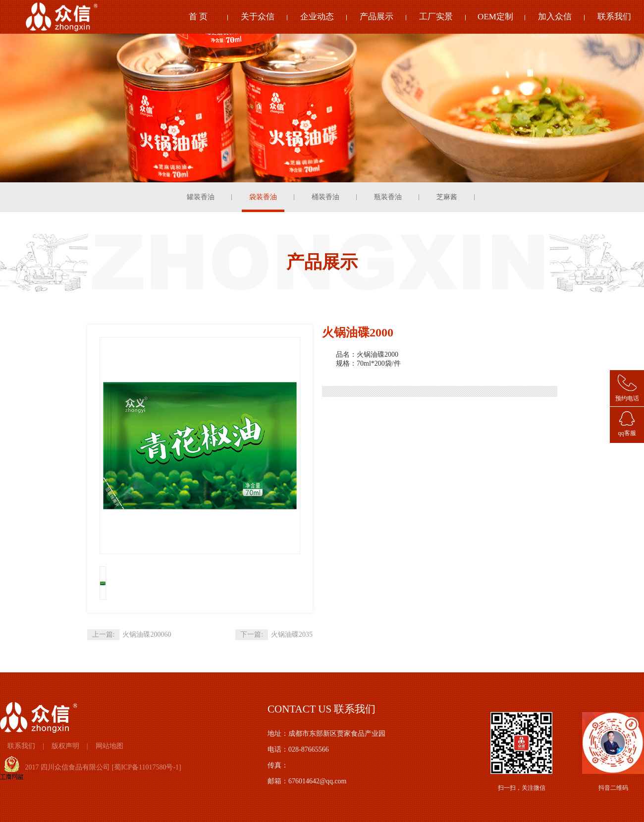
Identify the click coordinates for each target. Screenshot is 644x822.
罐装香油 (201, 197)
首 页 (198, 17)
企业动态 (317, 17)
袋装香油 (263, 197)
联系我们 (614, 17)
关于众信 (258, 17)
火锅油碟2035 (292, 634)
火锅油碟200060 (147, 634)
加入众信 (555, 17)
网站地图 (109, 746)
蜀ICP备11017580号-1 (146, 767)
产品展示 (376, 17)
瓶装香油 (388, 197)
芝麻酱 (447, 197)
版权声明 (65, 746)
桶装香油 (325, 197)
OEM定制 (495, 17)
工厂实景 (436, 17)
